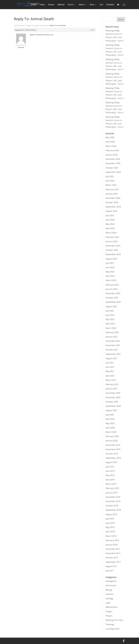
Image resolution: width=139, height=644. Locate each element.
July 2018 (110, 519)
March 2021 (111, 380)
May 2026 (110, 137)
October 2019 (112, 454)
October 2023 (112, 250)
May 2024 (110, 224)
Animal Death (44, 25)
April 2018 (110, 532)
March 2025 (111, 185)
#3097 (93, 30)
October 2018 (112, 506)
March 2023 (111, 280)
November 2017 (113, 553)
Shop (92, 5)
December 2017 (113, 549)
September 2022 (113, 302)
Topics (42, 5)
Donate (51, 5)
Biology (109, 590)
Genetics (110, 594)
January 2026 (112, 155)
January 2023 (112, 289)
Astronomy (111, 585)
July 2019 (110, 467)
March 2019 (111, 484)
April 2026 (110, 142)
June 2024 (110, 220)
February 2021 (112, 384)
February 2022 (112, 332)
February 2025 (112, 189)
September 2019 (113, 458)
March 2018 (111, 536)
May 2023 (110, 272)
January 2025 (112, 194)
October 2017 (112, 558)
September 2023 (113, 254)
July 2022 (110, 311)
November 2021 (113, 345)
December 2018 (113, 497)
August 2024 (111, 211)
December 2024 (113, 198)
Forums (22, 25)
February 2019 (112, 488)
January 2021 (112, 389)
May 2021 (110, 371)
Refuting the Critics (114, 620)
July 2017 (110, 571)
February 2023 (112, 285)
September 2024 (113, 207)
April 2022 (110, 324)
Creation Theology (32, 25)
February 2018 (112, 540)
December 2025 (113, 159)
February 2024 (112, 237)
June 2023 (110, 267)
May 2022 (110, 319)
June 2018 (110, 523)
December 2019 (113, 445)
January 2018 (112, 545)
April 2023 (110, 276)
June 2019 (110, 471)
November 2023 (113, 246)
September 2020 (113, 406)
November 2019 (113, 449)
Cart (101, 5)
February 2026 (112, 150)
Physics (109, 616)
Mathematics (112, 607)
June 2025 (110, 181)
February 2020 (112, 436)
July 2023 (110, 263)
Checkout (110, 5)
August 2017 (111, 566)
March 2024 (111, 233)
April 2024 (110, 228)
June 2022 (110, 315)
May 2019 (110, 475)
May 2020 (110, 423)
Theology (110, 624)
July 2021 (110, 363)
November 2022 (113, 293)
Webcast (61, 5)
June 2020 (110, 419)
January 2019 (112, 493)
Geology (109, 598)
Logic (108, 603)
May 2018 (110, 527)
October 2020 (112, 402)
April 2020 (110, 428)
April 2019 (110, 480)
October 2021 (112, 350)
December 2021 (113, 341)
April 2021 (110, 376)
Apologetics (111, 581)
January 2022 (112, 337)
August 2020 (111, 410)
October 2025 (112, 168)
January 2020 (112, 441)
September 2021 (113, 354)
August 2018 (111, 514)
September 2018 (113, 510)
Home (34, 5)
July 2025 (110, 176)
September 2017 (113, 562)
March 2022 (111, 328)
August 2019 (111, 462)
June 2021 (110, 367)
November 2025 (113, 163)
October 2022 (112, 298)
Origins (109, 611)
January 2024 (112, 241)
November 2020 (113, 397)
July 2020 (110, 415)
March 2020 (111, 432)
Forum (70, 5)
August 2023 (111, 259)
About (81, 5)
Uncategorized (112, 629)
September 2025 (113, 172)
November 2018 (113, 501)
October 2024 (112, 202)
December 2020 (113, 393)
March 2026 (111, 146)
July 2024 (110, 215)
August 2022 (111, 306)
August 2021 (111, 358)
